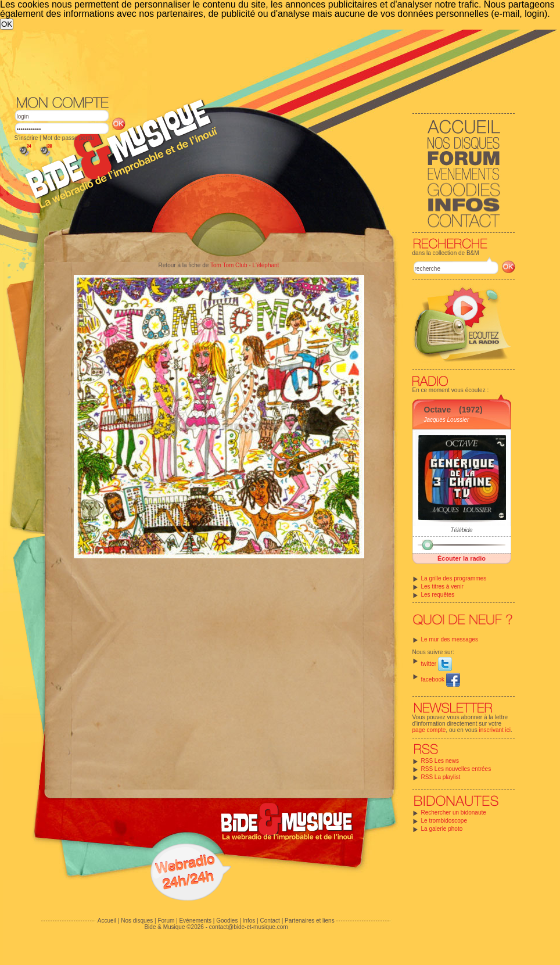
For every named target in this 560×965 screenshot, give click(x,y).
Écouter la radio (462, 558)
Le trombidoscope (444, 821)
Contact (270, 921)
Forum (166, 921)
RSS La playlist (441, 777)
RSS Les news (440, 761)
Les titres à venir (442, 586)
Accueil (107, 921)
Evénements (195, 921)
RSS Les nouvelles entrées (456, 769)
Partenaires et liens (310, 921)
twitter (437, 664)
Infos (249, 921)
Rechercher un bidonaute (454, 812)
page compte (429, 730)
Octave (438, 410)
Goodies (227, 921)
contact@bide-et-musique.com (249, 927)
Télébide (461, 530)
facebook (441, 679)
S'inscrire (26, 138)
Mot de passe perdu (68, 138)
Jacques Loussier (447, 420)
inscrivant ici (495, 730)
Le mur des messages (450, 639)
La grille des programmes (454, 578)
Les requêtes (438, 595)
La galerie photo (442, 829)
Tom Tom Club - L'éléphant (245, 265)
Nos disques (137, 921)
